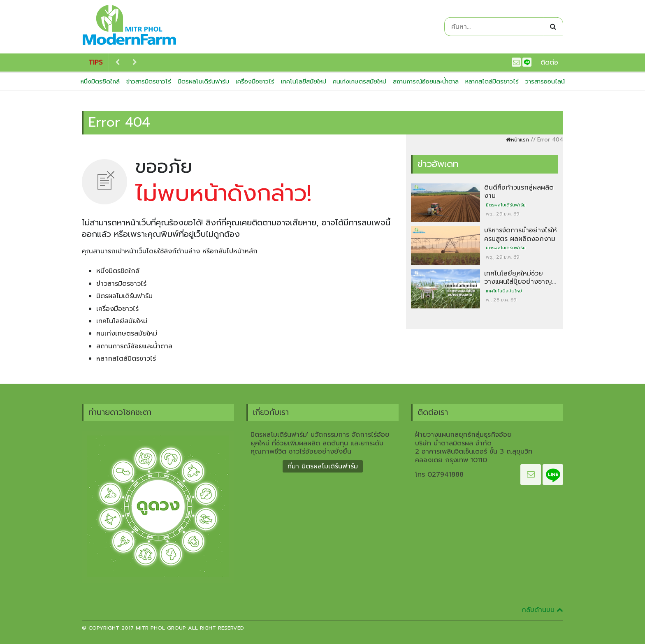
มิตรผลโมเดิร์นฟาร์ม (203, 81)
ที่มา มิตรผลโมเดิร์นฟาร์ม (323, 466)
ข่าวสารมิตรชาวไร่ (149, 81)
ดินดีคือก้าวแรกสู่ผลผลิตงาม (519, 192)
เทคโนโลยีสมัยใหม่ (304, 81)
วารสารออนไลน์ (545, 81)
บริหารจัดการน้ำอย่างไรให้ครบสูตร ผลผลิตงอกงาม (521, 234)
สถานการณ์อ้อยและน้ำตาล (426, 81)
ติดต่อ (549, 63)
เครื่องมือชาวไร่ (255, 81)
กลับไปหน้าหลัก (236, 251)
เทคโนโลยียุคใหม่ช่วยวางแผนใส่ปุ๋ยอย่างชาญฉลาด (518, 282)
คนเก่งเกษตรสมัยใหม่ (360, 81)
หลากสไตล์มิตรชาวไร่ (492, 81)
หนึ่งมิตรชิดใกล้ (100, 81)
